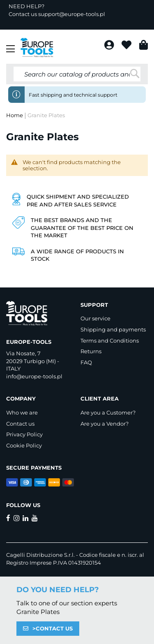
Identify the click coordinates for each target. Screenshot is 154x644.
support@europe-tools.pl (72, 14)
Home (15, 115)
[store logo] (37, 48)
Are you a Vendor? (105, 424)
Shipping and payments (113, 329)
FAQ (86, 362)
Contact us (20, 424)
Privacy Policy (24, 434)
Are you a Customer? (108, 412)
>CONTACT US (53, 628)
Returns (91, 351)
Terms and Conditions (110, 341)
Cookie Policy (24, 445)
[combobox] (77, 74)
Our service (95, 318)
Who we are (22, 412)
